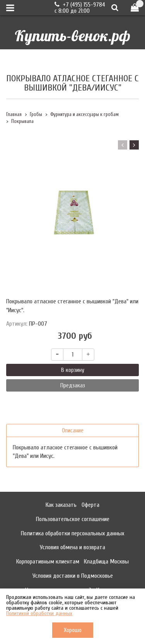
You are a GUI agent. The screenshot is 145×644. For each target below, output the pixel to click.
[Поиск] (115, 8)
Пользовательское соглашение (73, 519)
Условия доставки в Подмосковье (73, 576)
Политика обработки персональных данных (72, 533)
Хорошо (73, 630)
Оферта (90, 505)
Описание (73, 430)
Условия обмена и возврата (72, 547)
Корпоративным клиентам (48, 562)
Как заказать (61, 505)
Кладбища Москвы (106, 562)
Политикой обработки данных (39, 613)
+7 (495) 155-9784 (83, 5)
